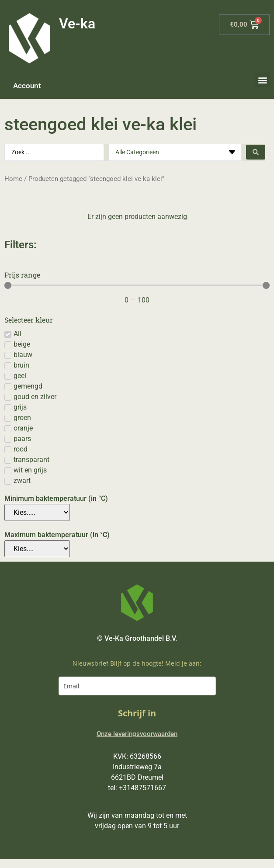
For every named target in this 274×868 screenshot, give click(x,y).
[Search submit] (256, 152)
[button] (262, 80)
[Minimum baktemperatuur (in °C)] (37, 512)
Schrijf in (137, 713)
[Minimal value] (137, 285)
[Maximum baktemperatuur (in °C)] (37, 549)
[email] (137, 686)
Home (13, 179)
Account (27, 86)
